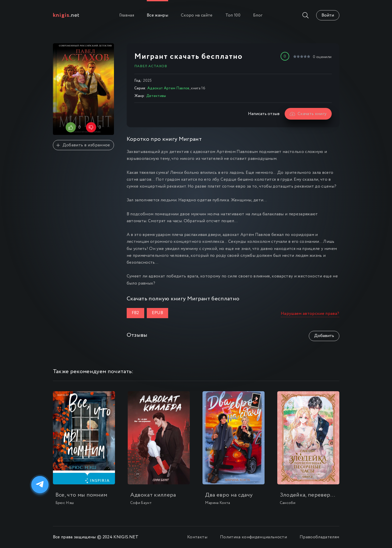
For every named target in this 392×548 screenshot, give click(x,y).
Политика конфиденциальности (253, 537)
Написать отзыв (264, 114)
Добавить (324, 336)
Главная (127, 15)
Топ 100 (233, 15)
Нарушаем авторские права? (310, 314)
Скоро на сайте (197, 15)
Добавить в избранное (83, 145)
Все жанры (157, 15)
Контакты (197, 537)
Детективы (156, 96)
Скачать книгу (308, 114)
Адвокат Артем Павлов (168, 88)
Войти (328, 15)
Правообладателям (319, 537)
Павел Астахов (151, 66)
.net (66, 15)
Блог (258, 15)
